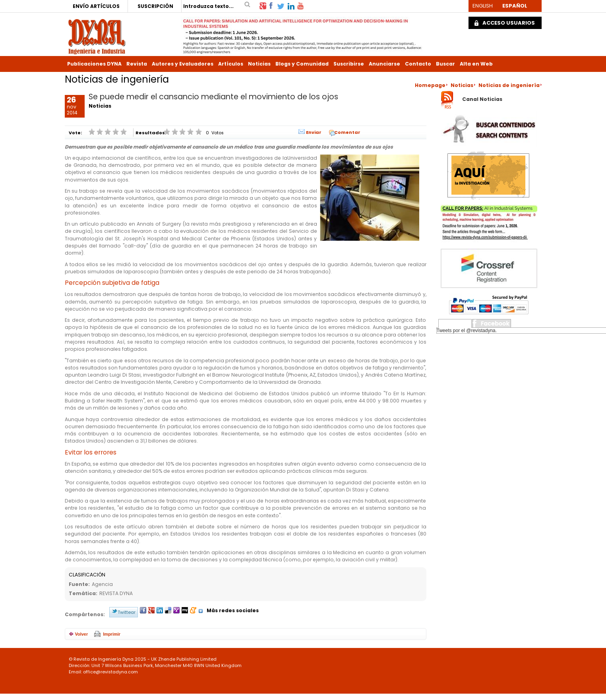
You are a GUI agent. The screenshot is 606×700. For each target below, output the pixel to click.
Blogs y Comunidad (302, 64)
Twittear (127, 612)
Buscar (445, 64)
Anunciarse (384, 64)
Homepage (430, 85)
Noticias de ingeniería (509, 85)
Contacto (418, 64)
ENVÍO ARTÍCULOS (96, 6)
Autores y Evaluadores (183, 64)
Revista (137, 64)
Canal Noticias (482, 100)
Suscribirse (349, 64)
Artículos (231, 64)
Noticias (259, 64)
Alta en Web (476, 64)
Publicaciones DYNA (94, 64)
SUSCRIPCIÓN (155, 6)
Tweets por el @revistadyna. (467, 331)
